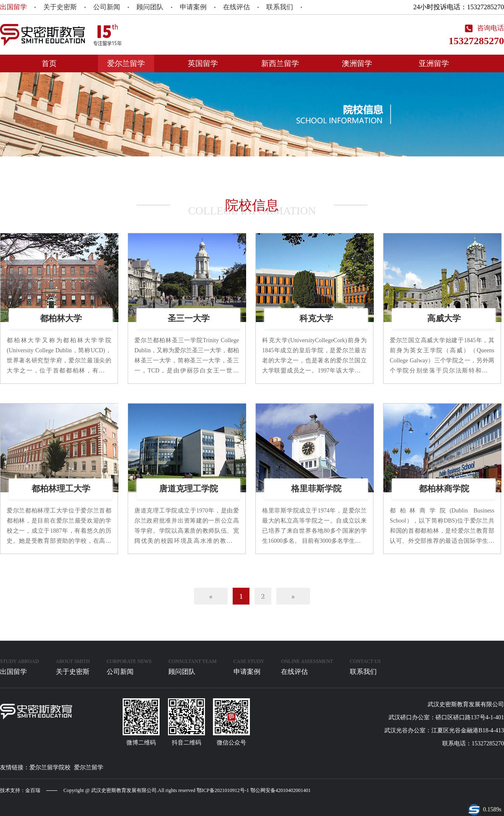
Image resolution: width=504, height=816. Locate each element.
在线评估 (236, 7)
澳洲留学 (357, 63)
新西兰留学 (280, 63)
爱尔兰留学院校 (50, 767)
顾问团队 (150, 7)
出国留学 (13, 7)
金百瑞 (33, 790)
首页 (49, 63)
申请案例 (193, 7)
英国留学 (203, 63)
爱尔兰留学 (126, 63)
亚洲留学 (434, 63)
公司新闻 (107, 7)
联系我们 (280, 7)
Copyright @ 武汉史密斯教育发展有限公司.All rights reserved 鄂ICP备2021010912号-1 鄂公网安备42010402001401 (187, 790)
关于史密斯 (60, 7)
